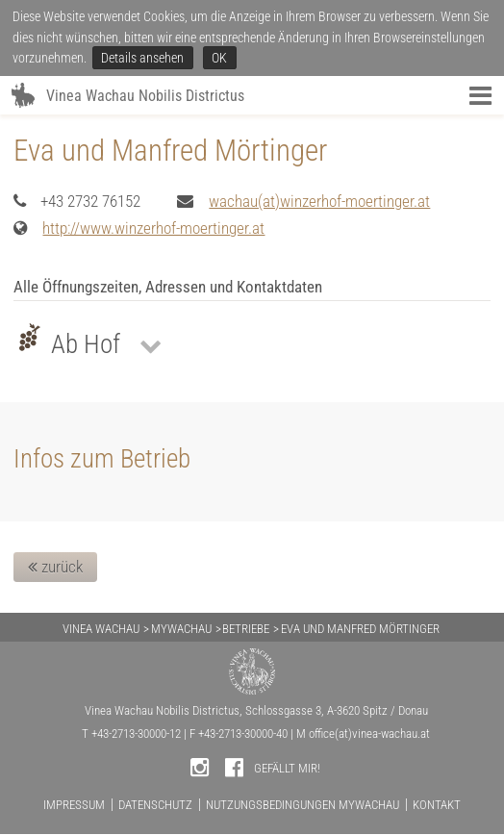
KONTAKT (437, 805)
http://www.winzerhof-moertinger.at (153, 228)
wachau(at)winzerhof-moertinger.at (319, 201)
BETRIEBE (246, 629)
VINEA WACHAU (101, 629)
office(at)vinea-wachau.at (369, 734)
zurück (55, 567)
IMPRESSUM (74, 805)
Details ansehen (142, 58)
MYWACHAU (181, 629)
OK (219, 58)
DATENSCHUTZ (155, 805)
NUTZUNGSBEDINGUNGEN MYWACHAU (302, 805)
